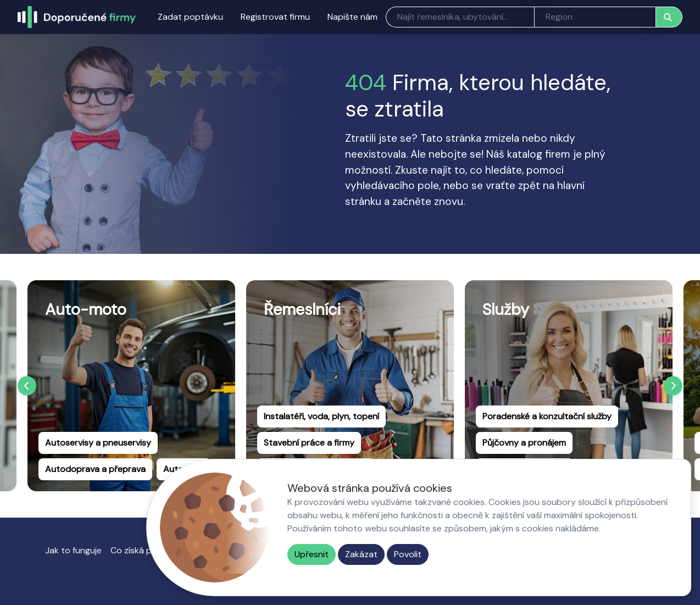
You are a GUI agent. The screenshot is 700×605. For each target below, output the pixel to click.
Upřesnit (312, 554)
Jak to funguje (73, 550)
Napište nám (352, 17)
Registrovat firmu (275, 17)
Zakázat (361, 554)
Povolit (408, 554)
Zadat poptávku (190, 17)
